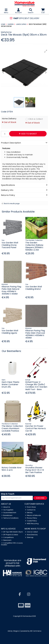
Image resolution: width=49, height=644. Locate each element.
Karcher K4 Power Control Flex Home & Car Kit (36, 428)
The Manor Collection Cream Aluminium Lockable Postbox (12, 428)
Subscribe (40, 498)
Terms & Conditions (10, 518)
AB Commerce (36, 631)
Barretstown (7, 515)
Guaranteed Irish (9, 513)
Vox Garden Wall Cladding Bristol (34, 288)
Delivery (29, 513)
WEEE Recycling (32, 524)
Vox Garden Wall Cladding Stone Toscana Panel (10, 245)
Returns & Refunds (33, 515)
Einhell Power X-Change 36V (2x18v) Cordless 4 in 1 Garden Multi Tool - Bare (36, 386)
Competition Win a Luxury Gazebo (12, 544)
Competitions (8, 537)
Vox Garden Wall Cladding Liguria (10, 332)
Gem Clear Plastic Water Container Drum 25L (11, 384)
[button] (46, 51)
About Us (6, 507)
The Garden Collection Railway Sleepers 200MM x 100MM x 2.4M (34, 246)
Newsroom (7, 540)
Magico (16, 631)
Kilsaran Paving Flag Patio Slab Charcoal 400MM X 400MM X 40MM (35, 334)
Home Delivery (9, 119)
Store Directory (31, 535)
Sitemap (29, 537)
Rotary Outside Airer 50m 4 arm (12, 469)
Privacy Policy (31, 518)
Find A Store (30, 507)
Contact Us (30, 510)
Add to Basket (28, 134)
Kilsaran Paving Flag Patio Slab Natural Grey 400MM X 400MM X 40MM (11, 290)
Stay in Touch (8, 494)
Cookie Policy (31, 521)
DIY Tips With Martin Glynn (12, 532)
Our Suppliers (7, 510)
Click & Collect (36, 119)
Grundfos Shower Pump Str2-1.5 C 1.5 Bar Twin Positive (35, 470)
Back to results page (12, 203)
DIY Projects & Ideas (10, 535)
